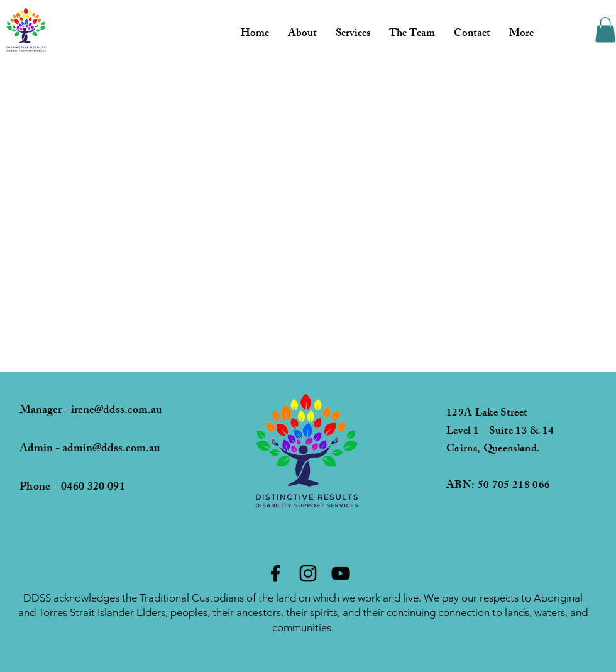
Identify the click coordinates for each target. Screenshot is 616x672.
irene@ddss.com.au (116, 411)
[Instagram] (308, 573)
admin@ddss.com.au (111, 449)
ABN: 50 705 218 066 (498, 486)
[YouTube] (341, 573)
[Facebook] (275, 573)
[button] (605, 30)
